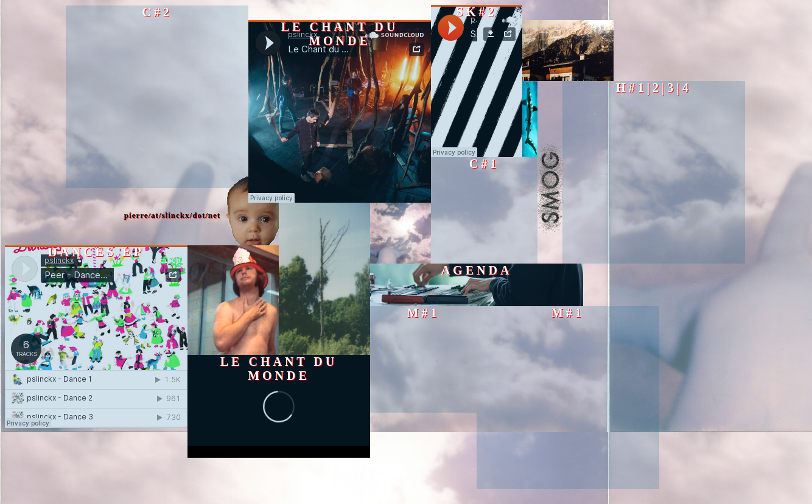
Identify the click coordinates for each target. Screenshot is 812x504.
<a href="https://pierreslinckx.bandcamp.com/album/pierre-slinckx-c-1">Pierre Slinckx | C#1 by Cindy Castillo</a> (484, 210)
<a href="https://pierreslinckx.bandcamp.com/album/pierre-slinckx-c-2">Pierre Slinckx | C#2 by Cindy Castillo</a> (157, 97)
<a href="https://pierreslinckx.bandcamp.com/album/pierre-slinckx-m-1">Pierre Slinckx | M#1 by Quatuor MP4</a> (423, 359)
